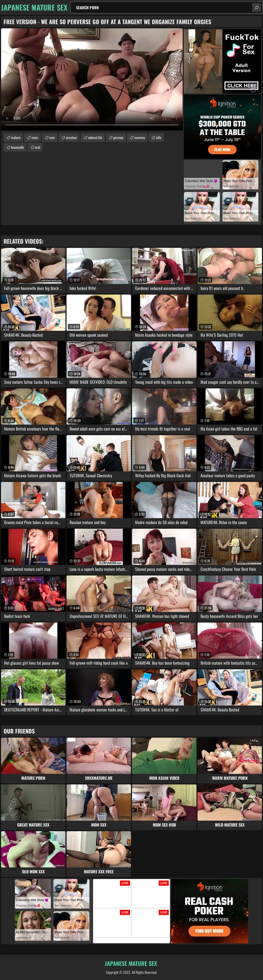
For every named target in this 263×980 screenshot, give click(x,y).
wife (159, 137)
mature (16, 137)
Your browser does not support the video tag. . (92, 79)
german (118, 137)
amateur (72, 137)
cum (52, 137)
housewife (17, 147)
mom (35, 137)
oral (37, 147)
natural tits (95, 137)
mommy (140, 137)
